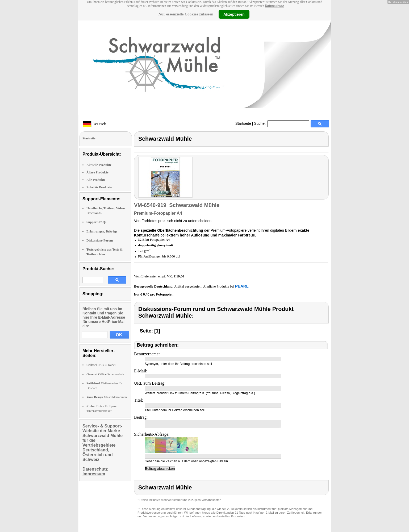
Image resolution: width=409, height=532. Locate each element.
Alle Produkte (96, 180)
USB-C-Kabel (101, 365)
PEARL (242, 286)
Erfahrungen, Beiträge (102, 231)
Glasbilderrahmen (107, 397)
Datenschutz (274, 6)
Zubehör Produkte (99, 187)
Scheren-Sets (105, 374)
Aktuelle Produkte (99, 165)
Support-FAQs (96, 222)
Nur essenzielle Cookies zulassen (186, 14)
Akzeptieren (234, 14)
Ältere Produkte (97, 172)
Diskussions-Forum (100, 240)
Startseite (243, 123)
